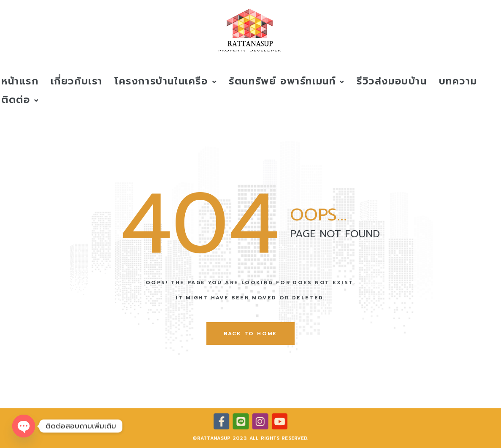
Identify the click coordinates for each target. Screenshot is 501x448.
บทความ (458, 81)
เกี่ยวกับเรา (77, 81)
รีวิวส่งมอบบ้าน (392, 81)
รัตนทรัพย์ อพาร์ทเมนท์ (287, 81)
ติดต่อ (20, 100)
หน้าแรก (20, 81)
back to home (250, 334)
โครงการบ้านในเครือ (166, 81)
